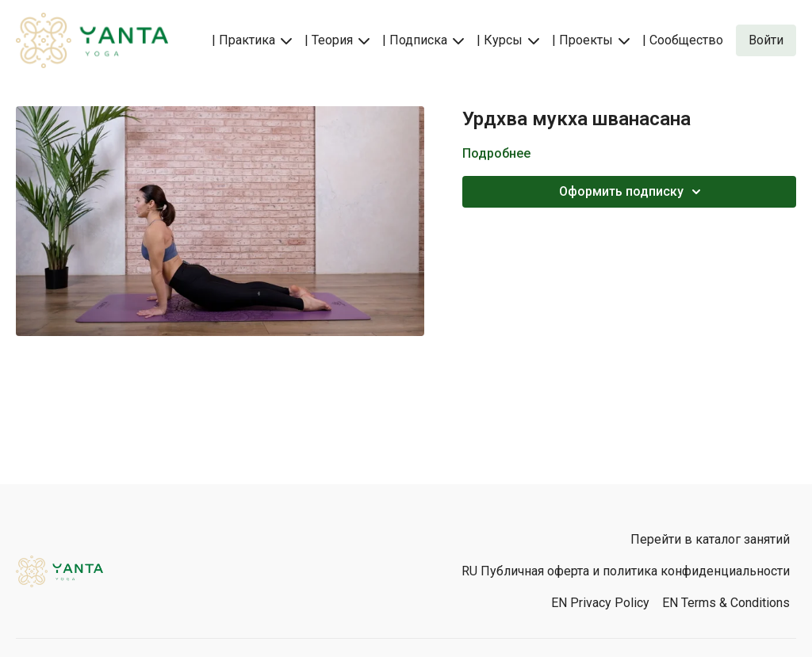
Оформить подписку (632, 192)
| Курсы (508, 40)
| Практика (252, 40)
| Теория (337, 40)
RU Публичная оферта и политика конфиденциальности (626, 571)
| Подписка (423, 40)
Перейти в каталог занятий (710, 539)
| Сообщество (683, 40)
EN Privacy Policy (600, 603)
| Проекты (591, 40)
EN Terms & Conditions (726, 603)
